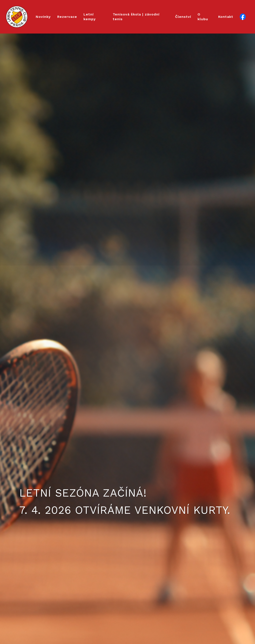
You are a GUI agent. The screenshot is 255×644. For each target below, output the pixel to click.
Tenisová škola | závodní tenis (136, 17)
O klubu (203, 17)
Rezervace (67, 17)
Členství (183, 17)
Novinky (43, 17)
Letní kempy (90, 17)
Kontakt (226, 17)
